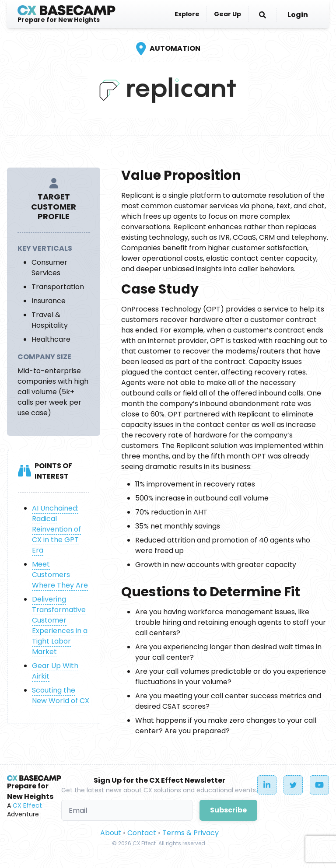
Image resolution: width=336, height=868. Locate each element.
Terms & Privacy (191, 833)
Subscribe (228, 810)
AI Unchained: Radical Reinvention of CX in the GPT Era (56, 529)
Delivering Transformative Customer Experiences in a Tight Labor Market (60, 625)
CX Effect (27, 805)
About (111, 833)
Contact (142, 833)
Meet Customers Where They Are (60, 575)
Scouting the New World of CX (61, 695)
